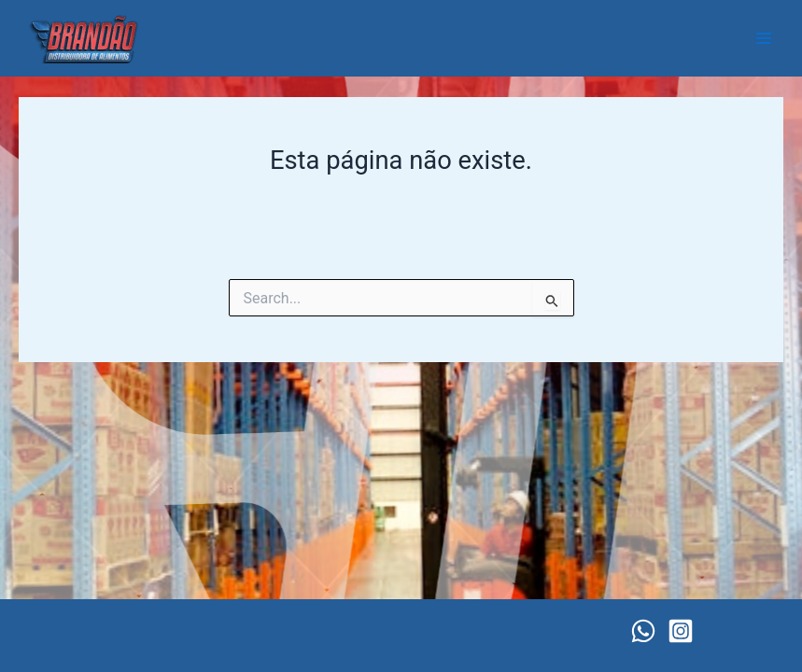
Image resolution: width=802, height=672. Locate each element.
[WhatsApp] (643, 631)
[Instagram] (681, 631)
